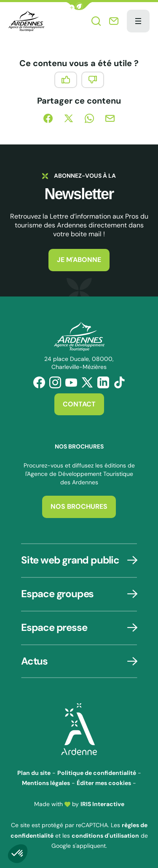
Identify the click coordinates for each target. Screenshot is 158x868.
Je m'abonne (79, 260)
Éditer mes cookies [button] (104, 783)
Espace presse (54, 627)
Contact (79, 404)
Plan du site (34, 773)
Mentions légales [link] (46, 783)
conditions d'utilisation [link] (105, 836)
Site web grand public (70, 560)
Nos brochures (79, 506)
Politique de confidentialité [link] (97, 773)
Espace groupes (57, 594)
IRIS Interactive (102, 804)
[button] (79, 6)
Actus (34, 661)
